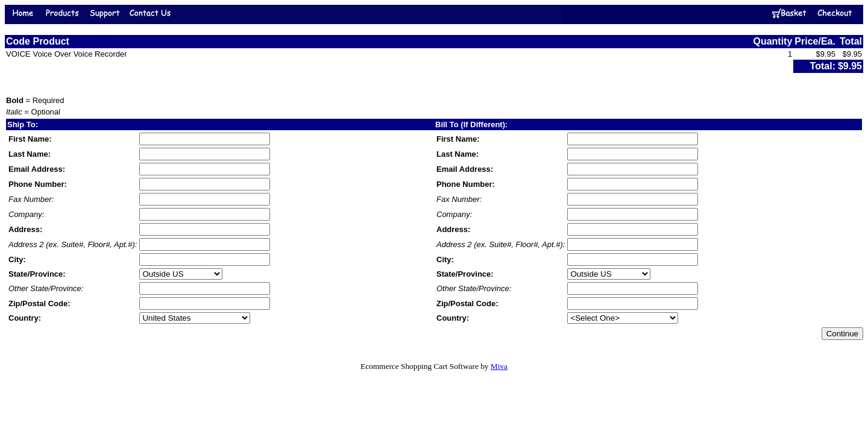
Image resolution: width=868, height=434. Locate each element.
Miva (499, 366)
